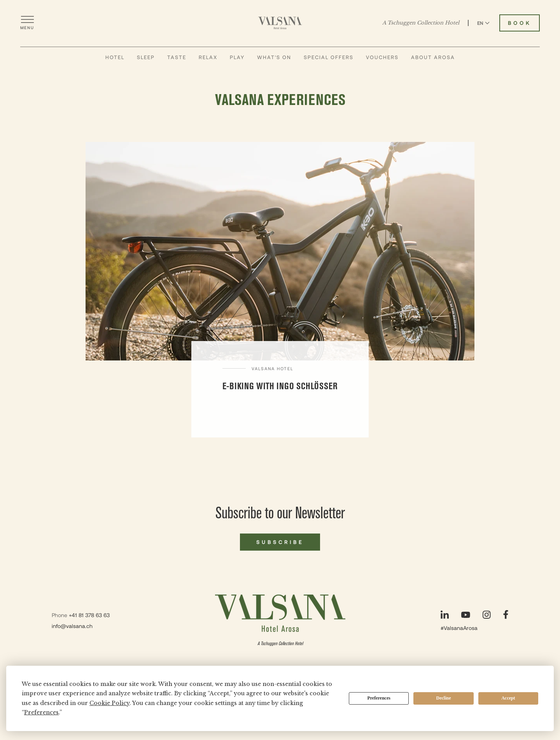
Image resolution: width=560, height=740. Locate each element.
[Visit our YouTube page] (466, 615)
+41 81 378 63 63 (89, 615)
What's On (274, 57)
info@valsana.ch (72, 626)
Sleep (146, 57)
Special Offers (329, 57)
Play (237, 57)
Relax (208, 57)
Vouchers (382, 57)
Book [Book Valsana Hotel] (520, 23)
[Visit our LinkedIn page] (445, 615)
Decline (444, 698)
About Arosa (433, 57)
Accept (508, 698)
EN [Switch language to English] (483, 23)
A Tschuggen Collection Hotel (421, 23)
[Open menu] (27, 23)
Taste (177, 57)
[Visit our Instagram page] (487, 615)
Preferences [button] (41, 712)
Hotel (115, 57)
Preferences (379, 698)
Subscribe (280, 542)
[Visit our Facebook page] (506, 615)
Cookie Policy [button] (109, 703)
